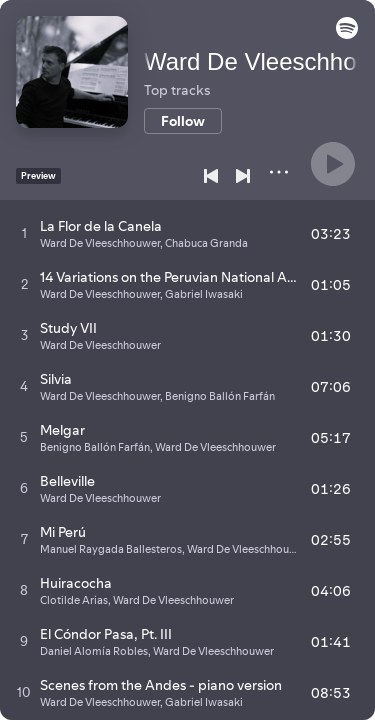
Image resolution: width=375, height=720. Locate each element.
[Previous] (211, 176)
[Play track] (24, 233)
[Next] (243, 176)
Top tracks (177, 90)
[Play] (333, 164)
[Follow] (183, 121)
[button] (347, 34)
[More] (279, 172)
